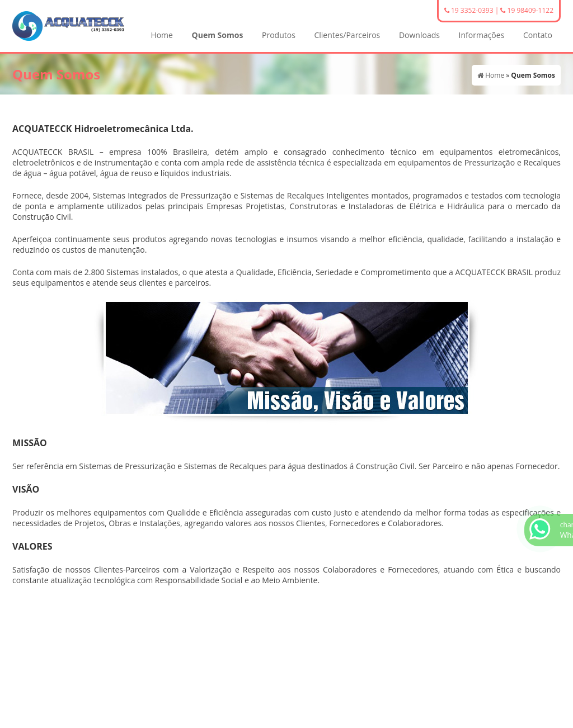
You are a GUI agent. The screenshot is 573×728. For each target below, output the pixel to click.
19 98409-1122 (527, 10)
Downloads (419, 35)
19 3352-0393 (469, 10)
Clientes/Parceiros (347, 35)
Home (162, 35)
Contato (538, 35)
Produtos (279, 35)
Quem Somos (218, 35)
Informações (482, 35)
